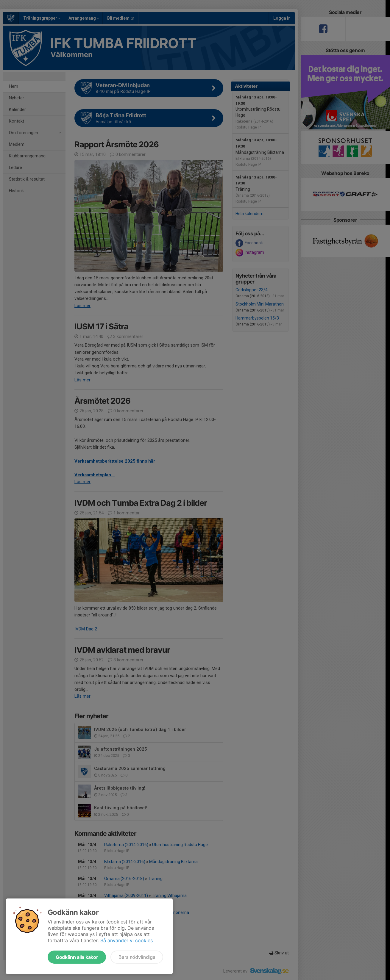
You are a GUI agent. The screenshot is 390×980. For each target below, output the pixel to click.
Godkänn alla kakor (77, 957)
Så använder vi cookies (127, 940)
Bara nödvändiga (137, 957)
